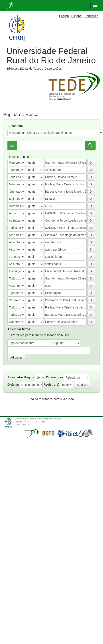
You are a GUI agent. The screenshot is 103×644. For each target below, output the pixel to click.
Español (77, 16)
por (12, 146)
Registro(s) (51, 385)
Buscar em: (16, 126)
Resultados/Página (21, 377)
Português (91, 16)
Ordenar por (55, 377)
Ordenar (13, 385)
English (64, 16)
